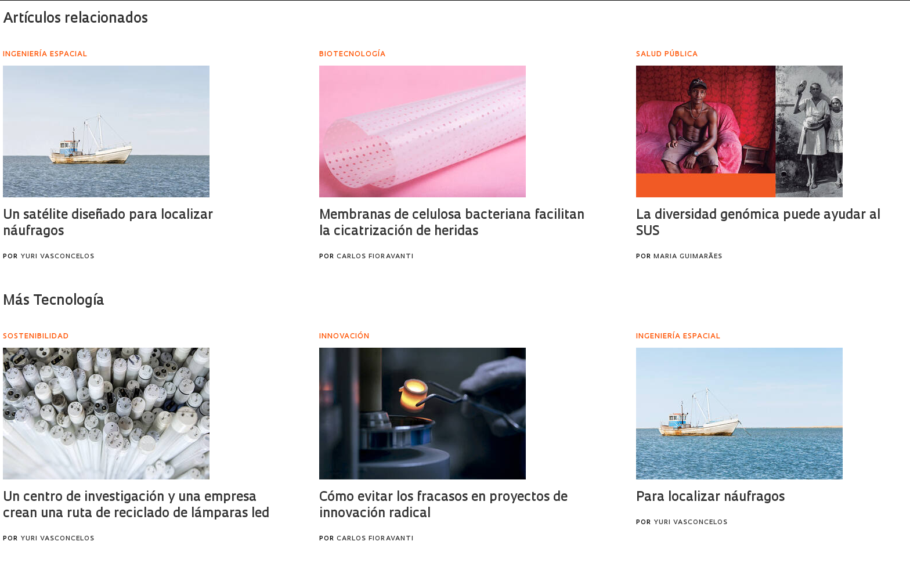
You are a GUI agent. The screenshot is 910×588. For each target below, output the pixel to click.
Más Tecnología (54, 301)
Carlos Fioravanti (375, 257)
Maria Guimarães (688, 257)
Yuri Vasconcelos (57, 257)
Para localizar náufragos (710, 498)
